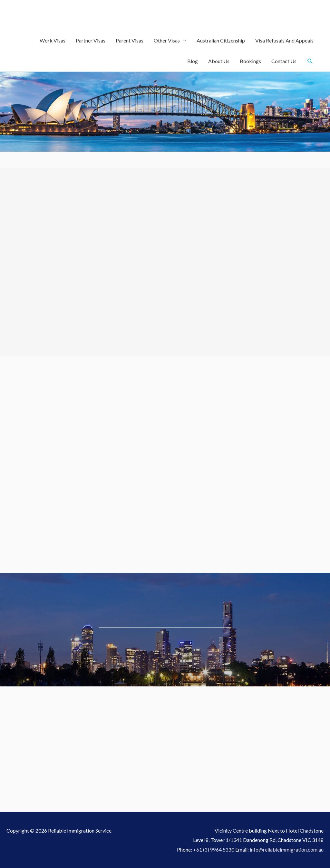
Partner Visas (91, 40)
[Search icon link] (310, 61)
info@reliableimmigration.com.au (287, 849)
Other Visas (167, 40)
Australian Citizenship (221, 40)
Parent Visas (130, 40)
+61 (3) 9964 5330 (214, 849)
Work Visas (53, 40)
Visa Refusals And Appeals (284, 40)
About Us (219, 61)
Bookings (250, 61)
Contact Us (284, 61)
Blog (193, 61)
